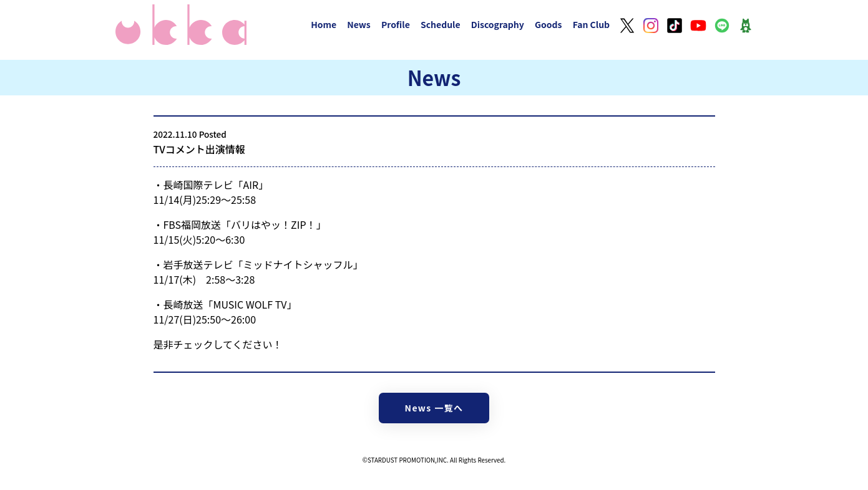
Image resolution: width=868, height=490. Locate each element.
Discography (498, 24)
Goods (549, 24)
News (359, 24)
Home (324, 24)
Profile (396, 24)
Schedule (441, 24)
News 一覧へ (434, 408)
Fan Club (592, 24)
